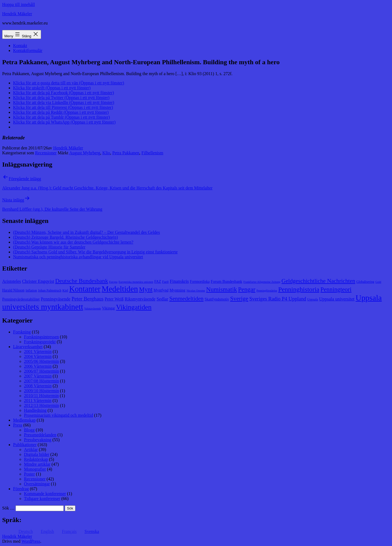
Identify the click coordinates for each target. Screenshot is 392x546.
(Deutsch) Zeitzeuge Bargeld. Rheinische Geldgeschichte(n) (65, 237)
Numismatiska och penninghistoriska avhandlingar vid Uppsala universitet (78, 257)
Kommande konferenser (45, 494)
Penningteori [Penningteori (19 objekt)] (336, 289)
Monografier (35, 469)
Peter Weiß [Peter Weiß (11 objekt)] (114, 299)
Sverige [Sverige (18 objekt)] (239, 299)
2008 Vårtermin (38, 386)
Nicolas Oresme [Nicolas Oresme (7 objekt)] (196, 291)
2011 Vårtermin (38, 401)
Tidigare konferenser (42, 499)
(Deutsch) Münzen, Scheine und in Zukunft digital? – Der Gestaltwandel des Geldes (86, 232)
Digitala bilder (37, 454)
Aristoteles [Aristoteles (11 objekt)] (12, 281)
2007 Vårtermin (38, 376)
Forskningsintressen (41, 337)
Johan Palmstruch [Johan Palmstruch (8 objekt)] (50, 290)
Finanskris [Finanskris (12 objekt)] (179, 281)
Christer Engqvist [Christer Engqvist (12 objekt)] (38, 281)
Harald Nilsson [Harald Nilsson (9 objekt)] (13, 290)
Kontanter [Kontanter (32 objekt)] (85, 289)
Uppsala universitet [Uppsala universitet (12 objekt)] (337, 299)
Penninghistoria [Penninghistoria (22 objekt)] (299, 289)
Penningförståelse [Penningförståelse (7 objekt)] (267, 291)
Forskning (22, 332)
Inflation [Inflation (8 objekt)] (31, 290)
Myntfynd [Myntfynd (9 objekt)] (161, 290)
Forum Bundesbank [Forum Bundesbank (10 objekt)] (226, 281)
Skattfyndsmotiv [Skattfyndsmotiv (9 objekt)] (217, 299)
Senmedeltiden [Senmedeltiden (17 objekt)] (186, 299)
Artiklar (31, 450)
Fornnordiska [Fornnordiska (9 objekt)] (200, 282)
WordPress (31, 541)
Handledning (35, 410)
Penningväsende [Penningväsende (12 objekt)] (56, 299)
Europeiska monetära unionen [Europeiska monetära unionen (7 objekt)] (136, 282)
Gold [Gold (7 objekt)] (378, 282)
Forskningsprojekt (40, 342)
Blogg (29, 430)
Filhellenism (152, 153)
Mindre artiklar (37, 464)
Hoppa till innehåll (19, 4)
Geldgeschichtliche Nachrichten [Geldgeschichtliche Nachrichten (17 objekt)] (318, 281)
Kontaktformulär (28, 50)
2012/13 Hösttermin (41, 405)
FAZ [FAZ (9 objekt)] (158, 282)
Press (18, 425)
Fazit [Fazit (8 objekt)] (165, 282)
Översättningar (37, 484)
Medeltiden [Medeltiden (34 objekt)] (120, 289)
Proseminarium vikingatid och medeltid (59, 415)
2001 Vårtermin (38, 352)
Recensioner (46, 153)
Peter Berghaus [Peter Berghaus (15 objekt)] (88, 299)
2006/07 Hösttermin (41, 371)
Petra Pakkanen (126, 153)
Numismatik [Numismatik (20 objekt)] (221, 289)
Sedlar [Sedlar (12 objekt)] (162, 299)
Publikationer (25, 445)
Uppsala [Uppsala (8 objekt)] (313, 299)
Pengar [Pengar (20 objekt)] (247, 289)
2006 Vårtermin (38, 366)
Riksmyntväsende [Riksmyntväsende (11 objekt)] (140, 299)
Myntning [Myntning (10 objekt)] (177, 290)
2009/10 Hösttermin (41, 391)
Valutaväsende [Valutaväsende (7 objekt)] (93, 309)
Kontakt (20, 46)
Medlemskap (24, 420)
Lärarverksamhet (28, 347)
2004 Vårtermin (38, 356)
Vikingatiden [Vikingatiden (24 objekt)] (134, 307)
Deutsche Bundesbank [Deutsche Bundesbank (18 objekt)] (82, 281)
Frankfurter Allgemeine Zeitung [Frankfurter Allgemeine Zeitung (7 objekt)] (262, 282)
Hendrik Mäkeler (17, 14)
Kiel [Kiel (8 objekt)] (65, 290)
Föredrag (21, 489)
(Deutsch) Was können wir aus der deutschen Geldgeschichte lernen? (73, 242)
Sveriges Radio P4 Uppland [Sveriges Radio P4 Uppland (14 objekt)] (278, 299)
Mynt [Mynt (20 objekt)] (146, 289)
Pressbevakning (38, 440)
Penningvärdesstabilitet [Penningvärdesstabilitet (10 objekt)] (21, 299)
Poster (29, 474)
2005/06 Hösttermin (41, 361)
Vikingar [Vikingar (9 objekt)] (108, 308)
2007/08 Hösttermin (41, 381)
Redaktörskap (36, 459)
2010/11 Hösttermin (41, 396)
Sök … (8, 508)
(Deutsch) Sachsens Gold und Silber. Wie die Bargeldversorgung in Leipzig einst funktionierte (95, 252)
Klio (106, 153)
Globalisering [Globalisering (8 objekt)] (365, 282)
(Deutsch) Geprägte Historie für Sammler (49, 247)
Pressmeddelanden (40, 435)
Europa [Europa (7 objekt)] (113, 282)
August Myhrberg (85, 153)
